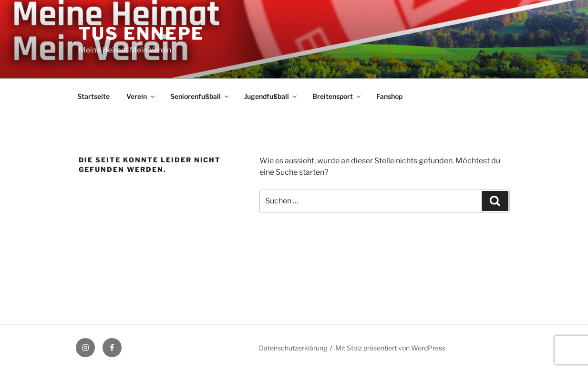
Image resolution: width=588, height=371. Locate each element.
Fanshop (389, 96)
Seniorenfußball (200, 96)
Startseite (93, 96)
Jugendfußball (271, 96)
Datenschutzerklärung (293, 348)
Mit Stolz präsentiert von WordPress (390, 348)
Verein (141, 96)
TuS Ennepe (142, 33)
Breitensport (337, 96)
